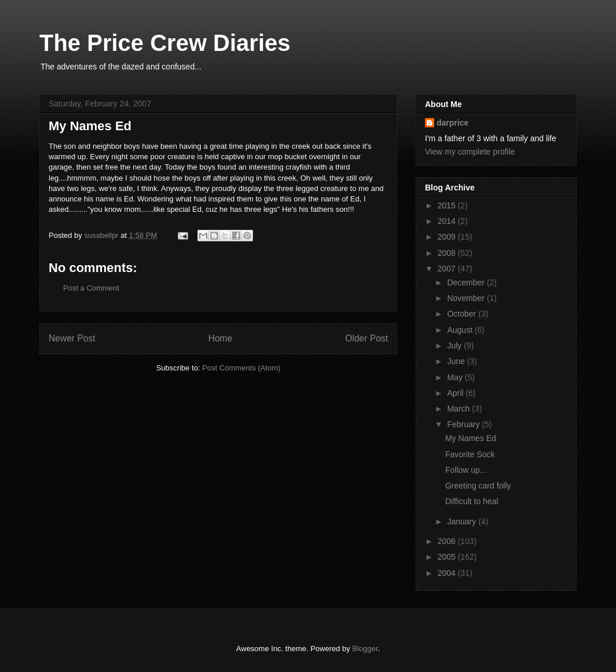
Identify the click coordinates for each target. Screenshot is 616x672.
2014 (448, 221)
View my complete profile (470, 152)
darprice (452, 123)
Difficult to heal (472, 501)
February (464, 424)
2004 (448, 573)
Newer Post (72, 338)
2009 (448, 237)
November (467, 298)
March (459, 409)
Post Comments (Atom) (241, 368)
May (456, 377)
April (456, 393)
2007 (448, 269)
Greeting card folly (478, 486)
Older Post (366, 338)
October (463, 314)
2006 (448, 541)
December (467, 282)
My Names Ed (471, 438)
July (455, 346)
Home (221, 338)
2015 (448, 205)
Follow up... (466, 470)
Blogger (365, 649)
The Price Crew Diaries (165, 43)
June (457, 361)
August (461, 330)
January (463, 522)
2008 (448, 253)
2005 (448, 557)
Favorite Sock (470, 454)
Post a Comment (91, 288)
